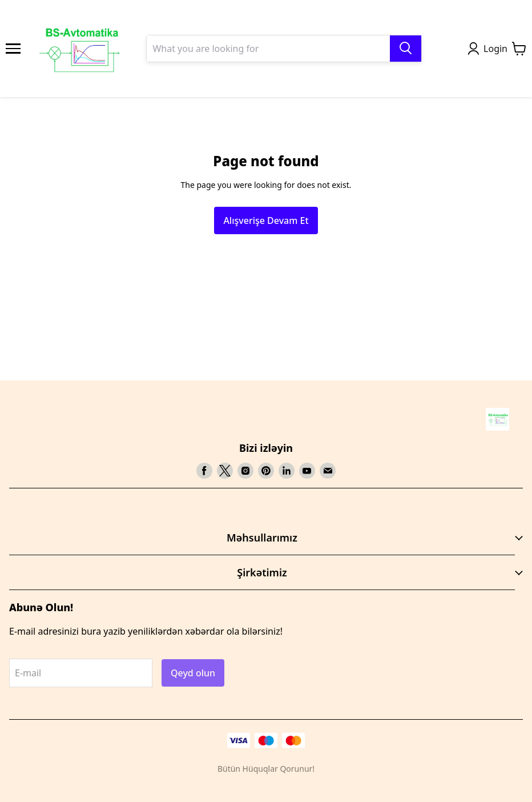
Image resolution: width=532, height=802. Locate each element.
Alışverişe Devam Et (266, 220)
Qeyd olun (193, 673)
